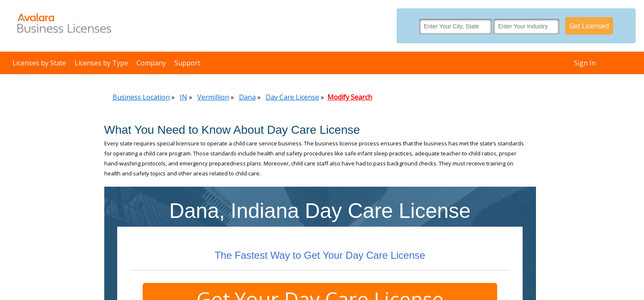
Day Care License (292, 97)
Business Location (141, 97)
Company (151, 63)
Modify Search (350, 97)
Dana (247, 97)
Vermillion (213, 97)
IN (184, 97)
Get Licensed (589, 26)
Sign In (585, 63)
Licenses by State (39, 63)
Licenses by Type (101, 63)
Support (187, 63)
